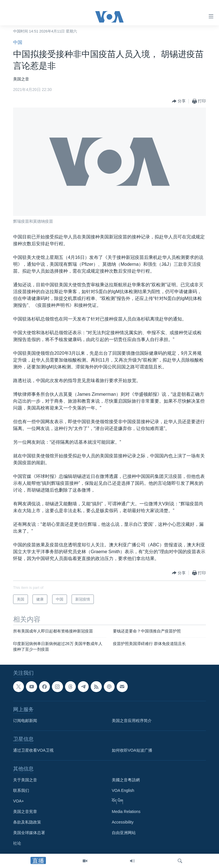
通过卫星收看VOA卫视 (33, 751)
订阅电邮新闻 (25, 721)
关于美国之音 (25, 780)
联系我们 (21, 791)
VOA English (123, 791)
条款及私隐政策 (27, 822)
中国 (18, 42)
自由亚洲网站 (124, 833)
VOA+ (19, 801)
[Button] (179, 101)
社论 (17, 843)
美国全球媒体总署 (29, 833)
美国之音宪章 (25, 812)
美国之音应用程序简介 (132, 721)
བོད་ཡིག (117, 801)
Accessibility (123, 822)
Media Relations (126, 812)
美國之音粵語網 (126, 780)
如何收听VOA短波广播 (132, 751)
